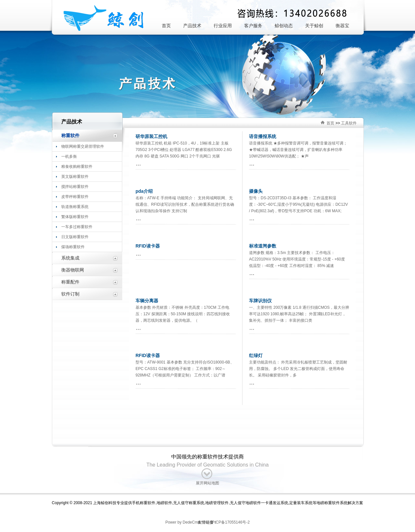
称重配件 (70, 282)
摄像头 (256, 191)
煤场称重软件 (73, 247)
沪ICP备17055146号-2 (230, 522)
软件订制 (70, 294)
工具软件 (349, 123)
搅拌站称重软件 (75, 187)
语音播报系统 (263, 136)
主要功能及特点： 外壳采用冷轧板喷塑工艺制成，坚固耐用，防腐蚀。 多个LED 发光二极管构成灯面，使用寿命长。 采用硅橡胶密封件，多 (298, 369)
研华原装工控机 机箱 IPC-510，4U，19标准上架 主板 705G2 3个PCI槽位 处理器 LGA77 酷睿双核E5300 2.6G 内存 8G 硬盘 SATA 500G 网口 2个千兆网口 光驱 (184, 150)
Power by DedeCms (183, 522)
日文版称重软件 (75, 237)
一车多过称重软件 (77, 227)
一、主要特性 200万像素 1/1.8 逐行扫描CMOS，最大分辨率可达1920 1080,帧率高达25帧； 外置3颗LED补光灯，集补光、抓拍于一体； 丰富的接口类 (299, 314)
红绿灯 (256, 355)
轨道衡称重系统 (75, 207)
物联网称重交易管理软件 (83, 146)
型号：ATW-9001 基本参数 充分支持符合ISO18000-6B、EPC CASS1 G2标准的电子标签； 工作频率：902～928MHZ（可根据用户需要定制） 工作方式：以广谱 (185, 369)
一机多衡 (69, 156)
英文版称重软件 (75, 177)
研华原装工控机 (151, 136)
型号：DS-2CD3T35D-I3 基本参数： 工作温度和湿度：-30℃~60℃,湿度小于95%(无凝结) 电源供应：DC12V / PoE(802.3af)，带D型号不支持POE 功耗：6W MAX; (298, 204)
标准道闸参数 (263, 246)
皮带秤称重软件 (75, 197)
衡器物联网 (73, 270)
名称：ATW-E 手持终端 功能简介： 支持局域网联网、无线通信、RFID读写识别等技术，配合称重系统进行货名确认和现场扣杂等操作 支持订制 (185, 204)
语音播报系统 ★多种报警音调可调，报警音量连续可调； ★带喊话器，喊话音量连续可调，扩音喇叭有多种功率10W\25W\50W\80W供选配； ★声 (298, 150)
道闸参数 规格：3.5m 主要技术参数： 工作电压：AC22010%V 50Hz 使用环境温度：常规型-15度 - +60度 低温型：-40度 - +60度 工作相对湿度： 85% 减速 (297, 259)
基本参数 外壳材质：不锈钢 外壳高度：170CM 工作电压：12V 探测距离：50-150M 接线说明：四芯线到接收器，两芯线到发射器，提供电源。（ (183, 314)
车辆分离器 (147, 301)
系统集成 (70, 258)
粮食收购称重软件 (77, 167)
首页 (330, 123)
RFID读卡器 (148, 246)
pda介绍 (144, 191)
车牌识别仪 (260, 301)
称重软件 (70, 135)
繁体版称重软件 (75, 217)
